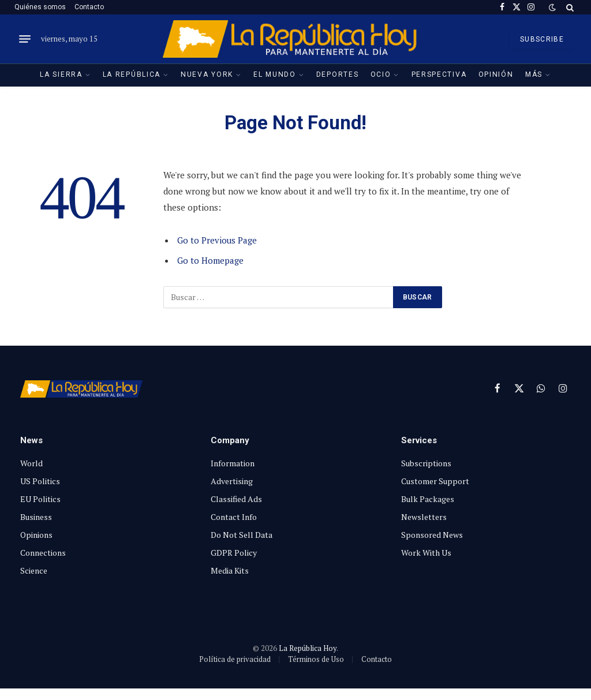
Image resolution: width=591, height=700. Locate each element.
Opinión (496, 74)
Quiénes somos (40, 7)
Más (534, 74)
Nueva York (207, 74)
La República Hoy (308, 648)
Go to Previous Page (217, 240)
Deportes (338, 74)
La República (132, 74)
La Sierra (61, 74)
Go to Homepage (210, 260)
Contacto (89, 7)
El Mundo (275, 74)
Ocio (381, 74)
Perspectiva (439, 74)
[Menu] (25, 39)
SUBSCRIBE (542, 39)
